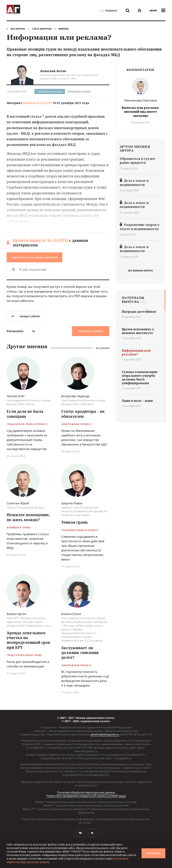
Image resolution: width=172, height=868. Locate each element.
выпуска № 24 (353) (37, 103)
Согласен (153, 853)
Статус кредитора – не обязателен (83, 414)
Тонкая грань (74, 522)
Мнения (63, 29)
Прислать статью (91, 331)
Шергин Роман (72, 503)
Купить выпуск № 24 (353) (40, 240)
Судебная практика (50, 91)
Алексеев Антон (53, 71)
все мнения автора (141, 271)
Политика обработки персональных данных (86, 792)
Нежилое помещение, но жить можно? (28, 517)
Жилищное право (79, 91)
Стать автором (42, 29)
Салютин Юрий (18, 503)
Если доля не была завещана (25, 414)
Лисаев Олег (16, 396)
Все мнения (103, 348)
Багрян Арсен (16, 614)
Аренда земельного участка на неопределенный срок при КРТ (29, 640)
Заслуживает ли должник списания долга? (80, 653)
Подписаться (34, 257)
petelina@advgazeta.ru (105, 734)
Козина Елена (71, 614)
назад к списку (26, 316)
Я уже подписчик (29, 269)
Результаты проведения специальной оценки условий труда (86, 796)
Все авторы (18, 29)
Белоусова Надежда (75, 396)
